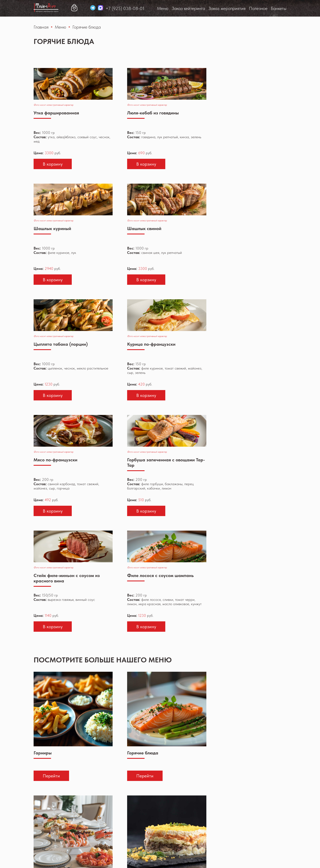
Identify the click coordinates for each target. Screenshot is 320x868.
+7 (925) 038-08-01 (267, 8)
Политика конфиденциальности (124, 859)
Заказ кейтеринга (103, 8)
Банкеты (193, 8)
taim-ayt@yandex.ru (267, 840)
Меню (77, 8)
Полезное (172, 8)
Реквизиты (161, 859)
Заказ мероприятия (141, 8)
